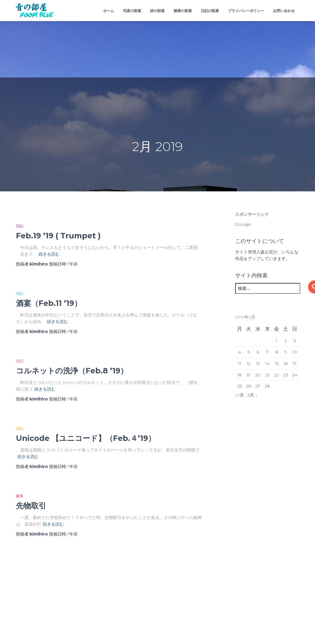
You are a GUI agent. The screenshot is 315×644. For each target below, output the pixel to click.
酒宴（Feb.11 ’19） (49, 303)
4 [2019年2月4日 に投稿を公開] (239, 352)
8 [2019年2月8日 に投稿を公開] (277, 352)
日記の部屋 (210, 11)
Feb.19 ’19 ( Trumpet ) (58, 236)
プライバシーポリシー (246, 11)
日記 (20, 226)
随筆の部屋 (183, 11)
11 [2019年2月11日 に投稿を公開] (240, 363)
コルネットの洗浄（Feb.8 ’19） (72, 371)
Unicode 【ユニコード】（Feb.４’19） (86, 438)
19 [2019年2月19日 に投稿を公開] (249, 375)
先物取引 (31, 506)
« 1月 (239, 395)
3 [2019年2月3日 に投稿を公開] (295, 341)
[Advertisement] (45, 38)
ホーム (109, 11)
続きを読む (49, 254)
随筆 (20, 496)
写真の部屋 (132, 11)
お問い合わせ (284, 11)
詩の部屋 (157, 11)
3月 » (252, 395)
